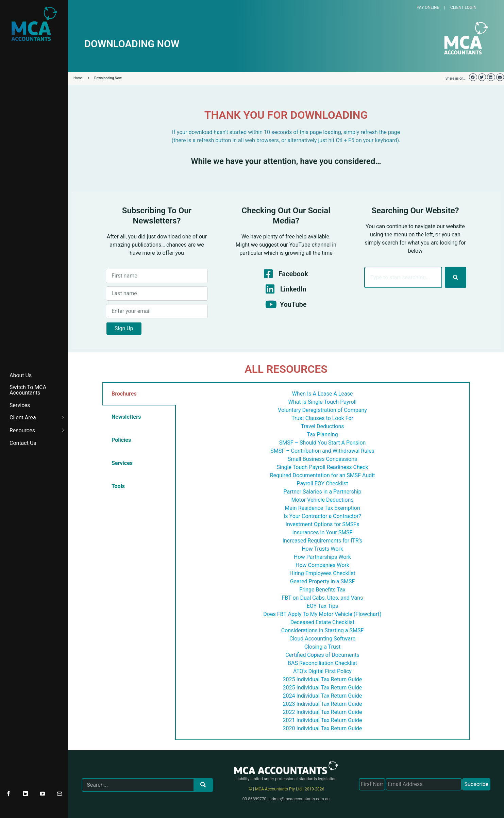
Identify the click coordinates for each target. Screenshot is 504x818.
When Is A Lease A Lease (323, 394)
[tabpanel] (322, 561)
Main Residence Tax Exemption (322, 508)
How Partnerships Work (322, 557)
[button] (473, 77)
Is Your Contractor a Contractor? (322, 516)
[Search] (456, 277)
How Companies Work (322, 565)
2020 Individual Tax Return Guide (323, 728)
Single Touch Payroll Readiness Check (322, 467)
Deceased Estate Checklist (323, 622)
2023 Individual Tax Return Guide (323, 704)
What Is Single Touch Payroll (323, 402)
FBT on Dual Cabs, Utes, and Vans (323, 598)
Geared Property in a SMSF (323, 581)
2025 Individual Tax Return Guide (323, 679)
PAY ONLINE (428, 7)
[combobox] (403, 277)
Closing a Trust (322, 647)
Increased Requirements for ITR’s (323, 541)
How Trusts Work (322, 549)
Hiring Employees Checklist (322, 573)
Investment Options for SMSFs (323, 524)
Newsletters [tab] (126, 417)
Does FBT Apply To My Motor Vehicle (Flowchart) (322, 614)
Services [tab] (122, 463)
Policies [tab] (121, 440)
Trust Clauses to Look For (322, 418)
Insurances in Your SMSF (323, 532)
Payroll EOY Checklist (322, 483)
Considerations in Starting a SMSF (323, 630)
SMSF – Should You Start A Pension (323, 443)
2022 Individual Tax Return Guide (323, 712)
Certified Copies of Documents (322, 655)
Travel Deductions (322, 426)
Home (81, 78)
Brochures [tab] (124, 394)
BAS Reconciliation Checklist (322, 663)
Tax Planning (322, 435)
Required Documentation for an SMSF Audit (323, 475)
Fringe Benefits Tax (322, 590)
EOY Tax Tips (323, 606)
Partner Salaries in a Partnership (322, 492)
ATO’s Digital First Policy (322, 671)
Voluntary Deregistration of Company (322, 410)
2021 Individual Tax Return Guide (323, 720)
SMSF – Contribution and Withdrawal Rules (322, 451)
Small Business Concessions (323, 459)
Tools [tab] (118, 486)
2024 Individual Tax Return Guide (323, 696)
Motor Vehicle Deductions (323, 500)
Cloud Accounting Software (322, 639)
